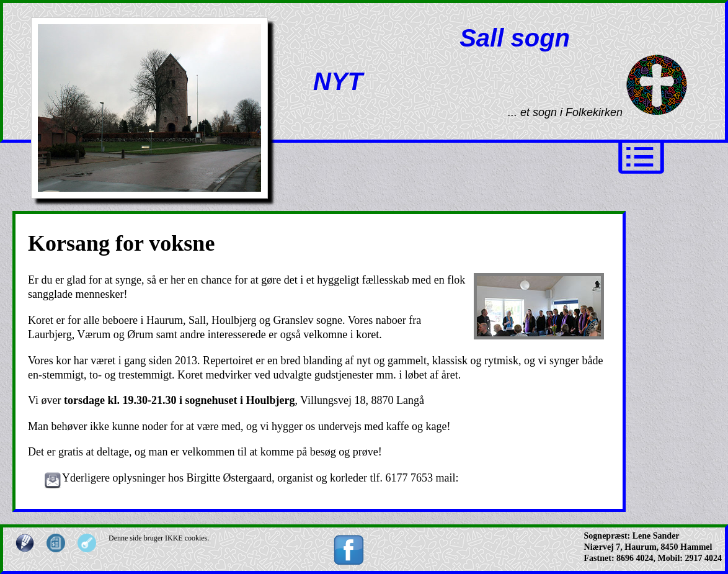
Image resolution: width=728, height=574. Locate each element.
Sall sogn (515, 38)
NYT (338, 81)
